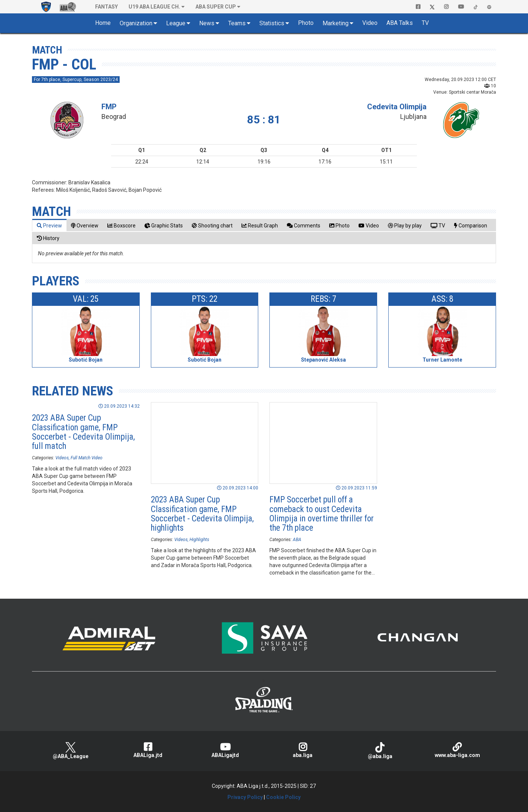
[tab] (49, 225)
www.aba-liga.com (457, 750)
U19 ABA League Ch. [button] (154, 7)
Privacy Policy (245, 797)
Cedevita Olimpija (397, 107)
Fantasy (106, 7)
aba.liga (302, 750)
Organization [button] (136, 23)
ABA (297, 540)
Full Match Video (87, 458)
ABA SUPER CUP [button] (216, 7)
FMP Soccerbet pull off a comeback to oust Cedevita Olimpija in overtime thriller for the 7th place (322, 514)
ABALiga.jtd (148, 750)
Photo (306, 23)
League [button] (176, 23)
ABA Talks (400, 23)
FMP (109, 107)
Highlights (199, 540)
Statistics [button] (272, 23)
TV (425, 23)
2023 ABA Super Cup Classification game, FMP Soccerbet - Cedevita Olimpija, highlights (202, 514)
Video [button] (370, 23)
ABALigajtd (225, 750)
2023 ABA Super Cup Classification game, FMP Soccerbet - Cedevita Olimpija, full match (83, 432)
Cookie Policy (283, 797)
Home (103, 23)
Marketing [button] (336, 23)
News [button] (207, 23)
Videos (62, 458)
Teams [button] (237, 23)
